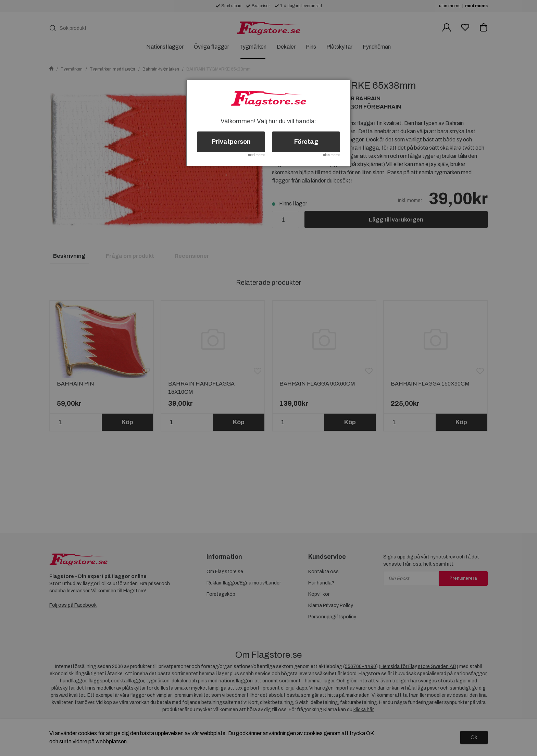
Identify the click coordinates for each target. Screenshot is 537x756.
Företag (306, 142)
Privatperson (231, 142)
